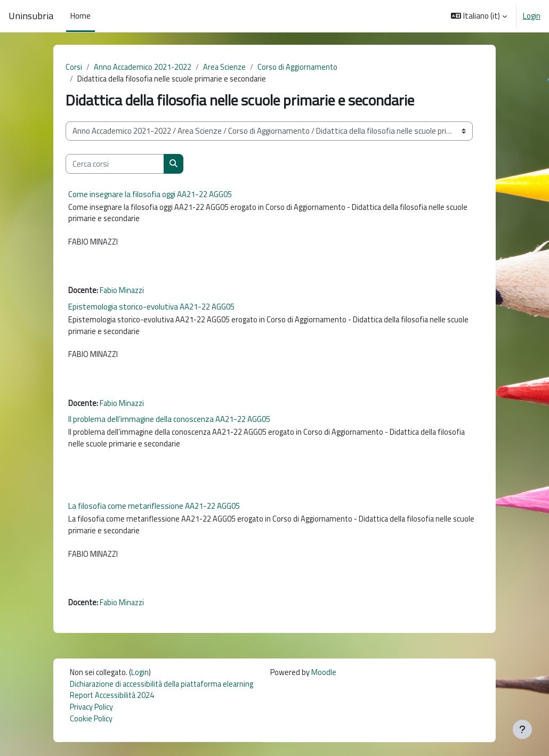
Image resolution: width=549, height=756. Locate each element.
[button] (479, 16)
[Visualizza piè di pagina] (522, 729)
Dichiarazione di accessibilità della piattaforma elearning (165, 697)
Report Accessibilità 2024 (113, 708)
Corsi (74, 67)
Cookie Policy (91, 732)
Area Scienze (227, 67)
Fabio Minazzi (123, 294)
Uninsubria (31, 16)
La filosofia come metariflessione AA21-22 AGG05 (154, 515)
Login (532, 16)
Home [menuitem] (80, 16)
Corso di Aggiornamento (301, 67)
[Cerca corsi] (115, 165)
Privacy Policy (92, 720)
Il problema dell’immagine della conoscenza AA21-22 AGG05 (169, 426)
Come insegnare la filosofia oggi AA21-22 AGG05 (150, 195)
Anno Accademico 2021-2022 (144, 67)
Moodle (332, 684)
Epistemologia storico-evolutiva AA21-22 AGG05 (151, 310)
